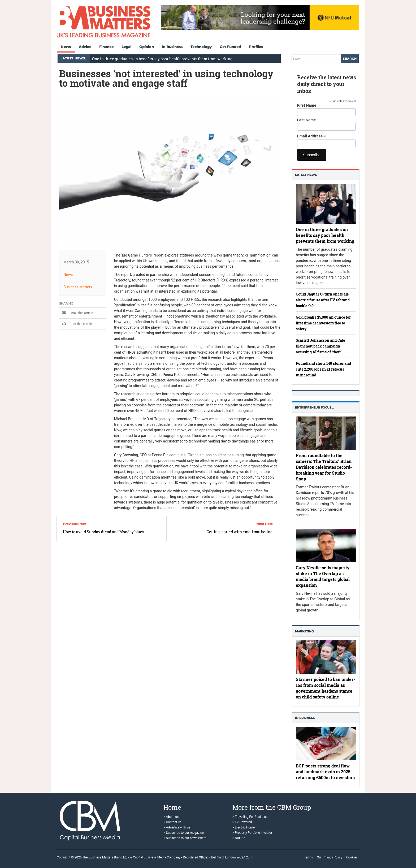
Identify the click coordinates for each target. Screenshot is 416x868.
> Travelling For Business (250, 817)
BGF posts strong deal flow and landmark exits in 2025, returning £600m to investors (325, 772)
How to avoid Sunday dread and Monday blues (103, 532)
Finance (106, 47)
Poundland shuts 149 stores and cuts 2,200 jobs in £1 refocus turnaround (323, 369)
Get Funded (230, 47)
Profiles (256, 47)
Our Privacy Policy (330, 857)
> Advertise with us (177, 827)
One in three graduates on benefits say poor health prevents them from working (162, 59)
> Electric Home (244, 827)
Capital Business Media (149, 857)
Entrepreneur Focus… (314, 407)
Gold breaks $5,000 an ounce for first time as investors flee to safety (323, 323)
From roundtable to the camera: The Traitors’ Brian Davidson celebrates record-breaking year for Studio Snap (324, 467)
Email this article (76, 313)
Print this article (75, 324)
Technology (201, 47)
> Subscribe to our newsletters (185, 838)
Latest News (306, 175)
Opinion (147, 47)
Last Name (307, 120)
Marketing (304, 631)
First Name (307, 105)
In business (305, 718)
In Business (172, 47)
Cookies (352, 857)
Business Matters (78, 287)
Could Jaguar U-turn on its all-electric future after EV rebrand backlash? (323, 300)
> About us (171, 817)
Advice (85, 47)
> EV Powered (242, 822)
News (66, 47)
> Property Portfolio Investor (252, 833)
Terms (308, 857)
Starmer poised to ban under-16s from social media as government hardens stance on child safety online (325, 688)
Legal (126, 47)
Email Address (312, 136)
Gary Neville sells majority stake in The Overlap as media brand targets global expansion (323, 577)
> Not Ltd (239, 838)
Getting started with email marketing (240, 532)
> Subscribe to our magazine (184, 833)
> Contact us (172, 822)
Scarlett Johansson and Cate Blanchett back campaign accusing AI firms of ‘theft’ (320, 346)
